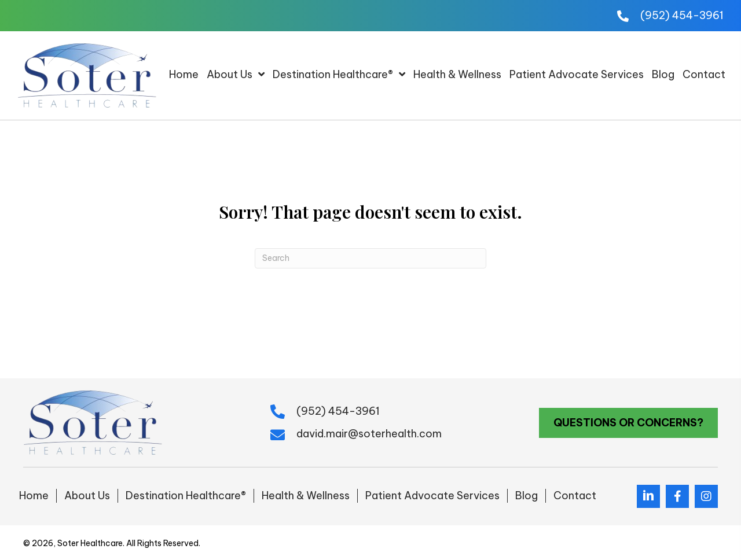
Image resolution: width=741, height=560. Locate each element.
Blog (527, 495)
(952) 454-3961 (682, 15)
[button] (628, 423)
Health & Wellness (306, 495)
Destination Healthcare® (186, 495)
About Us (87, 495)
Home (34, 495)
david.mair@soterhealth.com (369, 434)
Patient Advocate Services (432, 495)
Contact (575, 495)
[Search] (370, 258)
